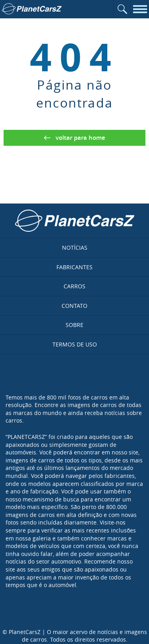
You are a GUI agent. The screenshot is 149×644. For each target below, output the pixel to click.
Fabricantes (74, 267)
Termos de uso (75, 344)
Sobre (74, 325)
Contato (74, 306)
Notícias (75, 248)
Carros (74, 286)
